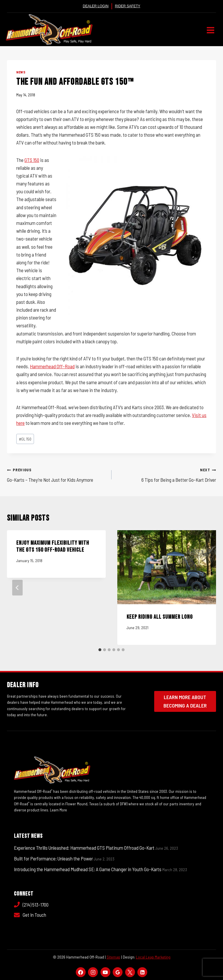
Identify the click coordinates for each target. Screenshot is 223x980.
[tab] (100, 650)
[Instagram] (93, 972)
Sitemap (113, 957)
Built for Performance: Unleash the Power (53, 858)
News (21, 72)
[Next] (206, 588)
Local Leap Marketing (153, 957)
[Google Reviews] (118, 972)
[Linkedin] (142, 972)
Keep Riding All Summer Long (160, 617)
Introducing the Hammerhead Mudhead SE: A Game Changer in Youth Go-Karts (88, 869)
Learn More (59, 810)
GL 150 (25, 439)
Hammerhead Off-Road (52, 366)
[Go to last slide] (17, 588)
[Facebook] (81, 972)
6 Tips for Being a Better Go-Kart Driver (166, 474)
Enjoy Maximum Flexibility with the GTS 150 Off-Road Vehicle (53, 546)
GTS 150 (32, 160)
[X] (130, 972)
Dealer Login (96, 6)
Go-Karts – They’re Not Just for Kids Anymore (57, 474)
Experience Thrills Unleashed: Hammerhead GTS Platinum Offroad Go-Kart (84, 848)
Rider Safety (128, 6)
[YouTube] (105, 972)
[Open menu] (210, 30)
